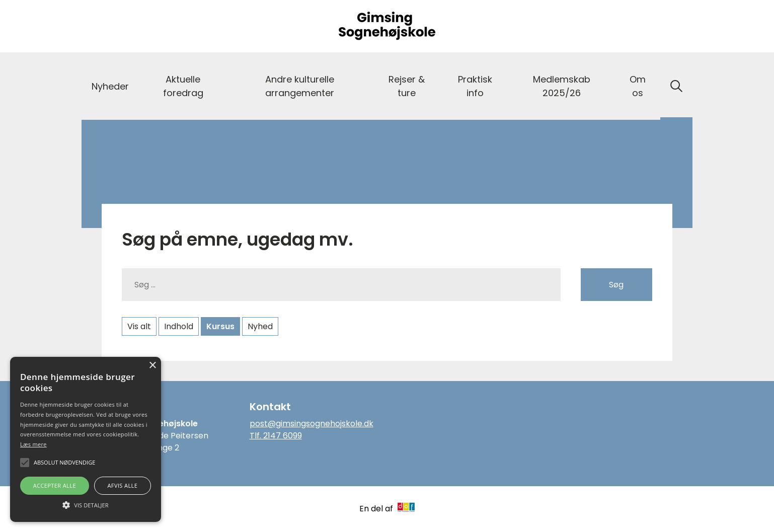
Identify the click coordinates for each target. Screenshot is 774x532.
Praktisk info (475, 86)
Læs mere (33, 444)
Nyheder (110, 86)
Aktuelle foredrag (183, 86)
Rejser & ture (407, 86)
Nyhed (260, 326)
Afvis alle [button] (122, 485)
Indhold (179, 326)
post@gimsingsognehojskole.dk (312, 424)
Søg (616, 285)
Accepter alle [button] (55, 485)
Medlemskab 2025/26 (562, 86)
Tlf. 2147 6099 (276, 436)
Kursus (220, 326)
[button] (86, 504)
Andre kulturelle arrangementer (300, 86)
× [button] (152, 366)
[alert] (86, 439)
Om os (638, 86)
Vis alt (139, 326)
